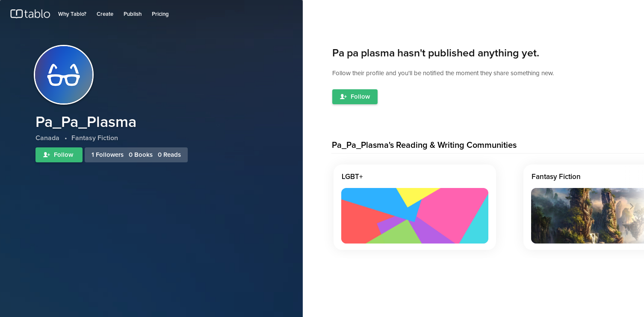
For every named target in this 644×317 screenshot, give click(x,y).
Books (143, 155)
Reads (172, 155)
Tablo (30, 16)
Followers (110, 155)
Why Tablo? (72, 14)
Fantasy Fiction (556, 177)
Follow (59, 155)
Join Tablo (624, 10)
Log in (598, 10)
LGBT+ (352, 177)
